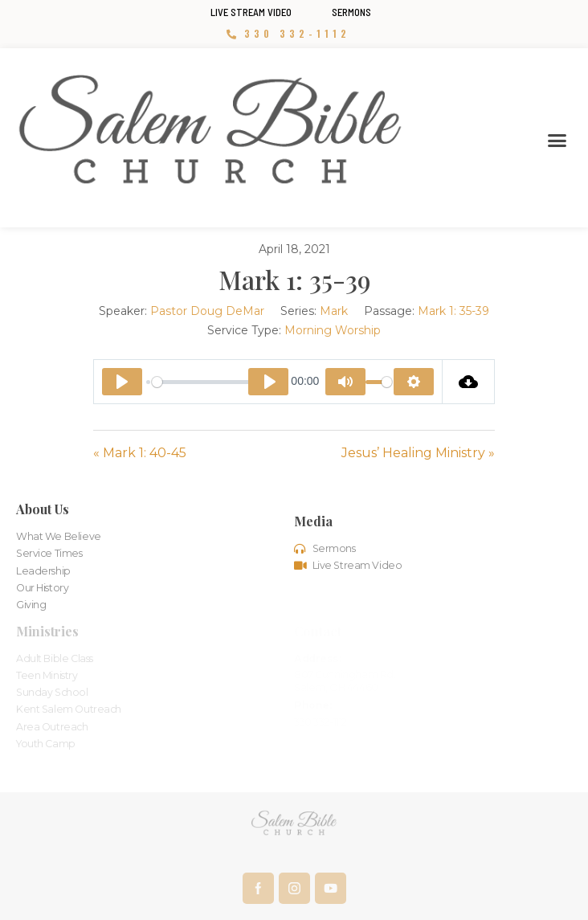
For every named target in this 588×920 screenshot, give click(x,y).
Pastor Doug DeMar (207, 311)
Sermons (351, 12)
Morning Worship (333, 330)
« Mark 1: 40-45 (140, 453)
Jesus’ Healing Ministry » (418, 453)
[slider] (216, 382)
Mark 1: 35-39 (453, 311)
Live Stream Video (251, 12)
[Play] (122, 382)
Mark (334, 311)
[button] (557, 141)
